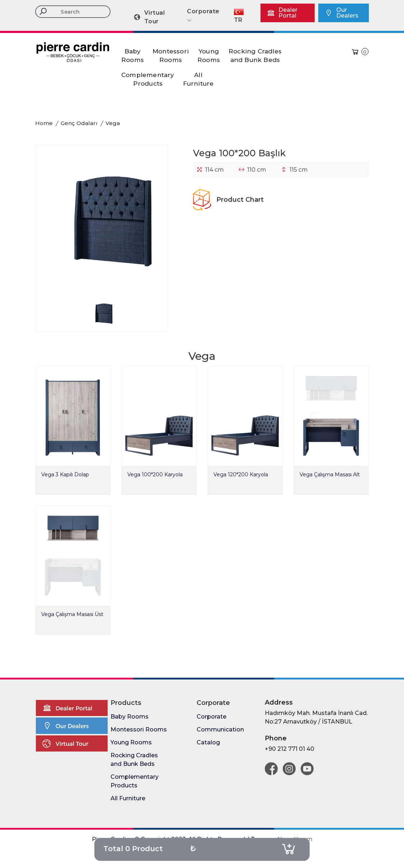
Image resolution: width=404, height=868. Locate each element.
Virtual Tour (149, 17)
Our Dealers (342, 13)
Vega (113, 123)
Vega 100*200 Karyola (155, 474)
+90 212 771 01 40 (290, 749)
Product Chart (228, 200)
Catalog (208, 742)
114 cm (214, 170)
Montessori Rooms (139, 729)
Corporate (212, 717)
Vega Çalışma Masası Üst (72, 614)
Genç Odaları (79, 123)
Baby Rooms (130, 717)
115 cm (299, 170)
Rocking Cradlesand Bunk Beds (255, 56)
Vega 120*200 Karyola (241, 474)
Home (44, 123)
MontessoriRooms (171, 56)
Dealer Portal (282, 13)
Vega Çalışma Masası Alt (330, 474)
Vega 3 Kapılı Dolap (65, 474)
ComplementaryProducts (148, 79)
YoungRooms (209, 56)
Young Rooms (131, 742)
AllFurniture (198, 79)
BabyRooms (133, 56)
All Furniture (128, 798)
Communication (220, 729)
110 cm (257, 170)
